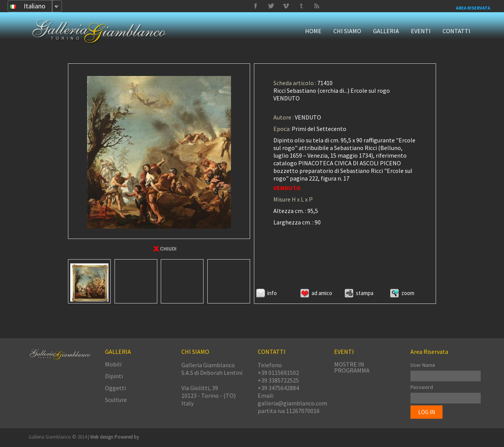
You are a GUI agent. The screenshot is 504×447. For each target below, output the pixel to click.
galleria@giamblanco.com (292, 403)
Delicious (317, 6)
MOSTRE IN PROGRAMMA (352, 367)
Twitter (301, 6)
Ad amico (322, 293)
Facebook (255, 6)
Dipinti (114, 376)
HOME (313, 31)
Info (272, 293)
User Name (423, 365)
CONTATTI (456, 31)
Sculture (116, 400)
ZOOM (408, 293)
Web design (102, 437)
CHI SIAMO (347, 31)
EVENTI (421, 31)
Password (422, 387)
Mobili (113, 364)
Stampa (365, 293)
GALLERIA (386, 31)
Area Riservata (473, 8)
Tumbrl (286, 6)
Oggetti (115, 388)
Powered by (127, 437)
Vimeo (271, 6)
